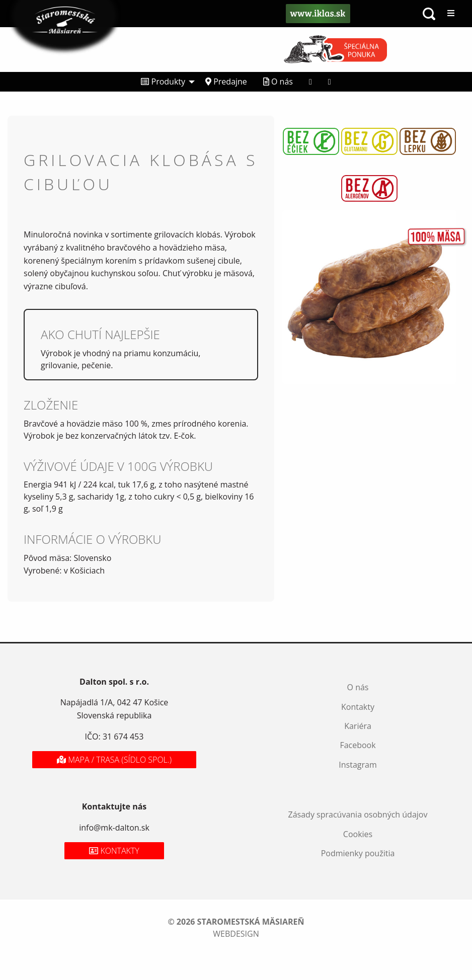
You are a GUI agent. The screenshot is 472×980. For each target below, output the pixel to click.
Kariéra (358, 726)
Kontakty (358, 707)
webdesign (236, 934)
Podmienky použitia (358, 853)
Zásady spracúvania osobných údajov (358, 814)
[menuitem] (165, 82)
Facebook (358, 745)
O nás (278, 81)
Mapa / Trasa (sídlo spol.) (114, 760)
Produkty (163, 81)
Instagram (358, 765)
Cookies (358, 834)
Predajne (226, 81)
